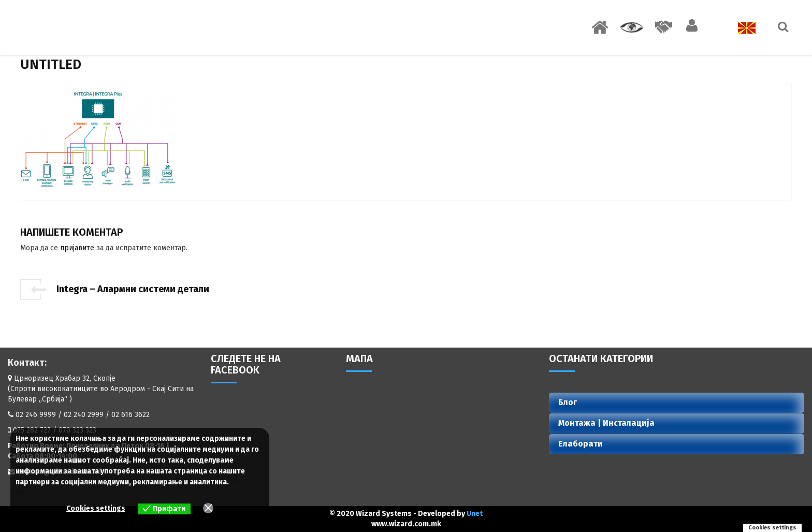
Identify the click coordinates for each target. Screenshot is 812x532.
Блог (568, 402)
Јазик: (738, 28)
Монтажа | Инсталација (606, 423)
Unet (475, 514)
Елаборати (581, 444)
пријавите (77, 248)
